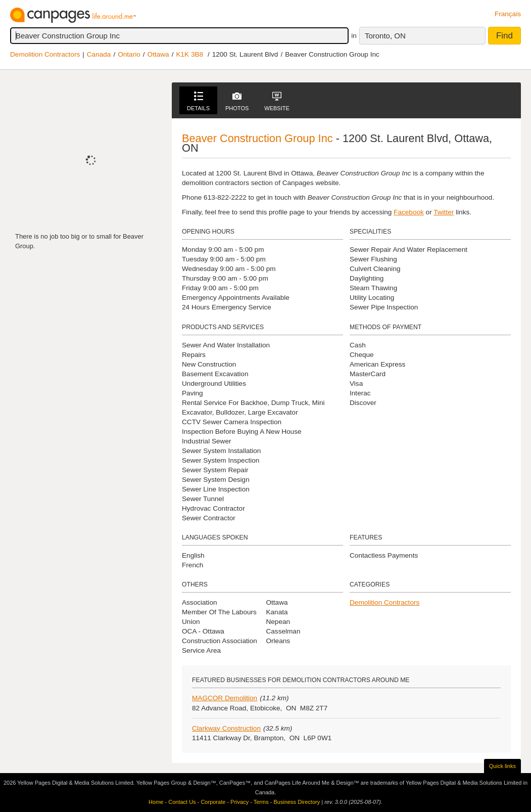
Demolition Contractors (45, 54)
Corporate (213, 802)
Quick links (502, 766)
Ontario (129, 54)
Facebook (409, 212)
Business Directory (297, 802)
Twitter (444, 212)
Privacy (239, 802)
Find (504, 36)
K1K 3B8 (189, 54)
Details (198, 101)
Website (277, 101)
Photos (237, 101)
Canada (99, 54)
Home (156, 802)
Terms (261, 802)
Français (508, 14)
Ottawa (158, 54)
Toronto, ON (385, 36)
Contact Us (182, 802)
